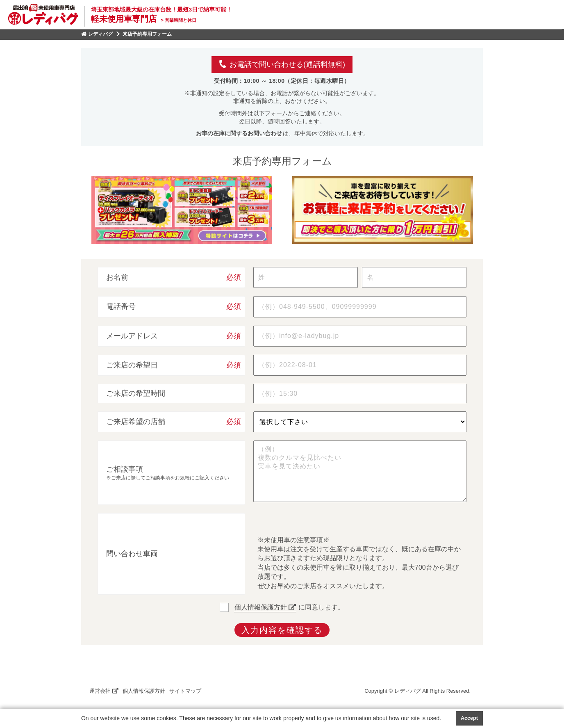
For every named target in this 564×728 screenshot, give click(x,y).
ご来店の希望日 (132, 365)
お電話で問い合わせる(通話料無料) (282, 64)
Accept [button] (469, 718)
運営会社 (104, 691)
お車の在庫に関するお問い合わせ (239, 133)
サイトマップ (185, 691)
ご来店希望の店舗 (136, 422)
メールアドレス (132, 336)
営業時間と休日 (178, 20)
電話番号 (121, 306)
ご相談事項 (125, 469)
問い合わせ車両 (132, 554)
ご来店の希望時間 (136, 393)
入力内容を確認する (282, 630)
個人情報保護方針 (265, 607)
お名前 (117, 277)
